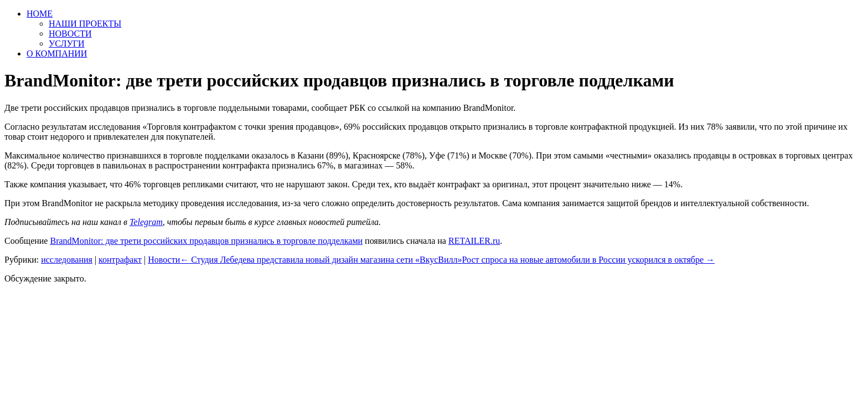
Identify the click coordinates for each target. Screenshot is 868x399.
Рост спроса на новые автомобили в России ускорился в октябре (589, 260)
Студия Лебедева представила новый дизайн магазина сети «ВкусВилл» (321, 260)
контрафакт (120, 260)
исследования (67, 260)
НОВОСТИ (70, 34)
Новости (164, 260)
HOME (40, 14)
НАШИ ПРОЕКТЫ (85, 24)
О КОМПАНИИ (57, 53)
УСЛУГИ (67, 44)
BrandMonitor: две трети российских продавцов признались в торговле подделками (206, 241)
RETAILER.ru (474, 241)
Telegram (146, 222)
